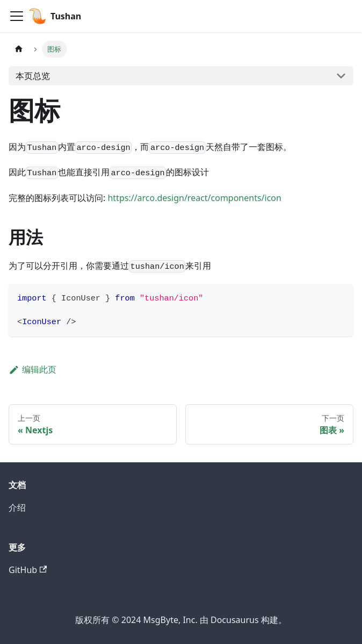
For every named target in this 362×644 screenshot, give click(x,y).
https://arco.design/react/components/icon (194, 198)
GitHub (28, 570)
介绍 (17, 507)
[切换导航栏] (17, 16)
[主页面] (19, 49)
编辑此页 (32, 369)
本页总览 (33, 76)
